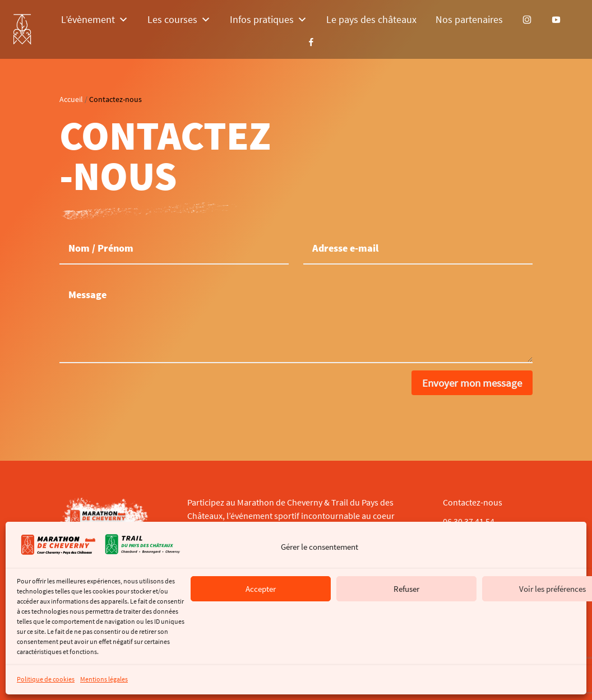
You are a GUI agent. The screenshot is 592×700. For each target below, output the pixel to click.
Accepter (261, 589)
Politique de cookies (46, 679)
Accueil (71, 99)
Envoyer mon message (472, 383)
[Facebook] (311, 42)
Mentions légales (104, 679)
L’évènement (95, 20)
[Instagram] (527, 20)
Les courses (179, 20)
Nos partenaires (469, 19)
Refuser (406, 589)
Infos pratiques (269, 20)
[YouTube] (556, 20)
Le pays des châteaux (371, 19)
